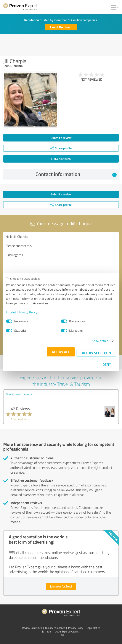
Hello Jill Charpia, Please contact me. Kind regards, (61, 257)
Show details (100, 341)
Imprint (11, 312)
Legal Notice (93, 628)
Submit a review (61, 138)
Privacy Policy (28, 312)
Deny (107, 364)
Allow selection (96, 353)
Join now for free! (61, 586)
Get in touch (61, 159)
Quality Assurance (55, 628)
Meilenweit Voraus (19, 394)
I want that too (60, 27)
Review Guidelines (32, 628)
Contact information (76, 174)
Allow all (61, 352)
